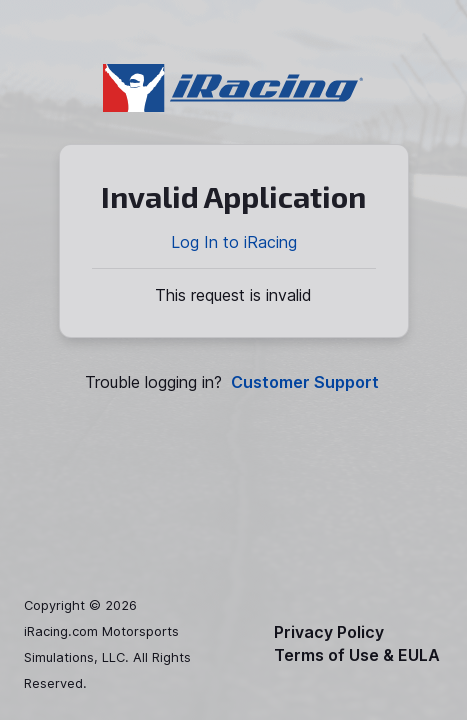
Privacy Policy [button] (329, 632)
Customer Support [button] (305, 382)
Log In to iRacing (234, 242)
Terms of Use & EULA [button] (357, 655)
